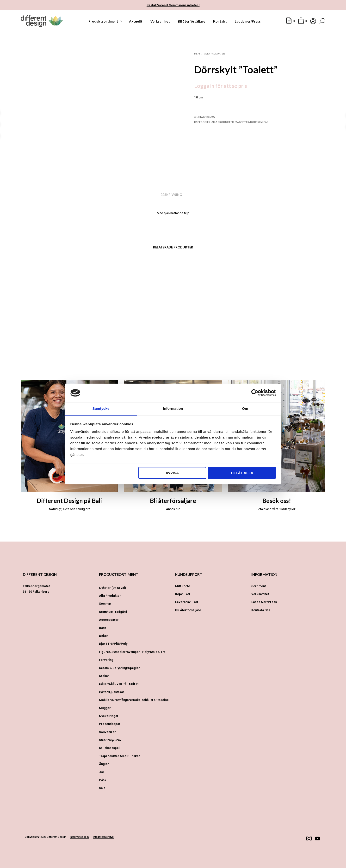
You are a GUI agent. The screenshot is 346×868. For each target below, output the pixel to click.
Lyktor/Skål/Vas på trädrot (119, 684)
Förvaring (106, 660)
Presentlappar (110, 724)
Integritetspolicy (79, 837)
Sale (102, 788)
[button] (290, 21)
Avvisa (172, 473)
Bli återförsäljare (192, 21)
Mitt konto (183, 586)
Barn (102, 628)
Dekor (104, 636)
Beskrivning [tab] (171, 195)
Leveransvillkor (187, 602)
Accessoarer (109, 620)
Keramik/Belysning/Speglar (119, 668)
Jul (101, 772)
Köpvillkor (183, 594)
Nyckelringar (109, 716)
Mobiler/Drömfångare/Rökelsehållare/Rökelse (134, 700)
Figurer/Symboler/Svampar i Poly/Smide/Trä (132, 652)
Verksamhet (160, 21)
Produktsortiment (103, 21)
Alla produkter (215, 54)
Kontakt (220, 21)
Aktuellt (136, 21)
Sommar (105, 604)
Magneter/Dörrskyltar (252, 122)
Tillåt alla (242, 473)
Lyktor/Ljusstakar (112, 692)
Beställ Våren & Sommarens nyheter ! (173, 5)
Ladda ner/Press (248, 21)
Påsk (103, 780)
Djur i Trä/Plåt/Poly (113, 644)
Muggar (105, 708)
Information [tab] (173, 408)
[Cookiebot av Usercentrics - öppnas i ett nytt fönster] (255, 393)
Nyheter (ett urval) (112, 588)
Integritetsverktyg (103, 837)
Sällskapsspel (109, 748)
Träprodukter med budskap (120, 756)
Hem (197, 54)
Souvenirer (107, 732)
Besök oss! (277, 501)
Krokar (104, 676)
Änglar (104, 764)
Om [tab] (245, 408)
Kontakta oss (261, 610)
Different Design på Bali (69, 501)
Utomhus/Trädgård (113, 612)
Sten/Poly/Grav (110, 740)
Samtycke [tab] (101, 408)
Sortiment (259, 586)
